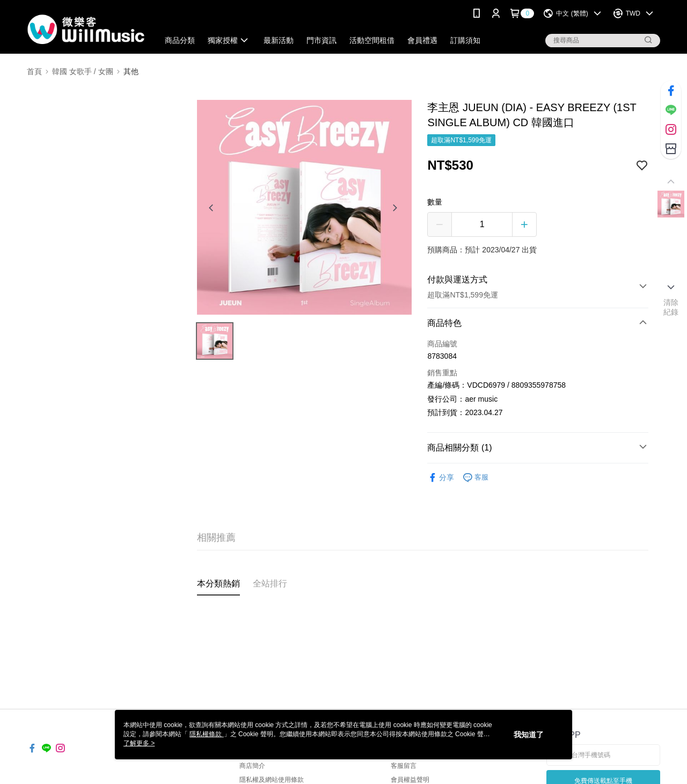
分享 (441, 478)
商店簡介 (252, 766)
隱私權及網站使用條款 (272, 780)
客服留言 (404, 766)
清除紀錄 (671, 307)
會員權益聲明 (410, 780)
